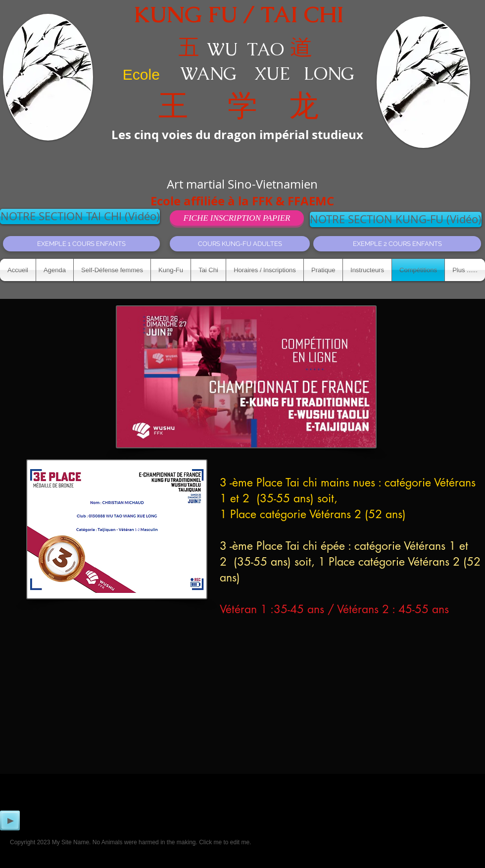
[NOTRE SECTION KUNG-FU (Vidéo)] (396, 219)
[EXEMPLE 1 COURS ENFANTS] (81, 244)
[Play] (10, 820)
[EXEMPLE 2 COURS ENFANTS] (397, 244)
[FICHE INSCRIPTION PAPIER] (237, 218)
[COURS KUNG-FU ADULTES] (240, 244)
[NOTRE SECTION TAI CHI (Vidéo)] (80, 217)
